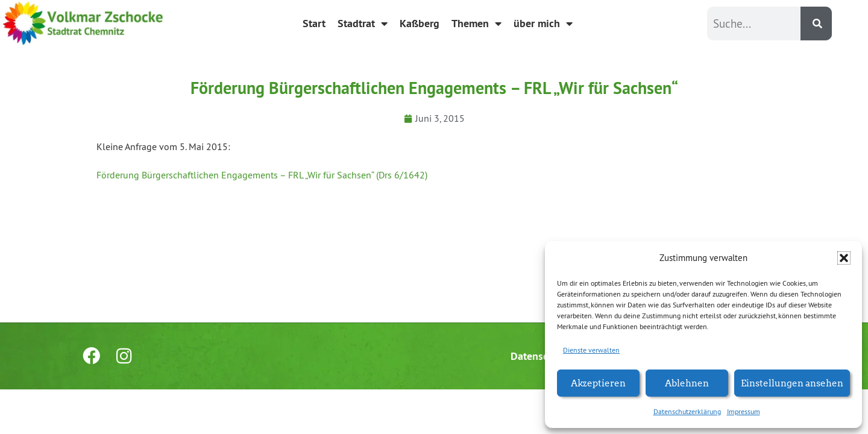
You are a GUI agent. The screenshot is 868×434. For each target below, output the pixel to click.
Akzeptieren (598, 382)
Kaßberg (420, 23)
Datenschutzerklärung (687, 411)
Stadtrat (363, 24)
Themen (476, 24)
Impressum (744, 411)
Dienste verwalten (591, 350)
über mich (543, 24)
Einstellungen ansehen (792, 382)
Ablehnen (687, 382)
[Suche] (816, 24)
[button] (844, 258)
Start (314, 23)
